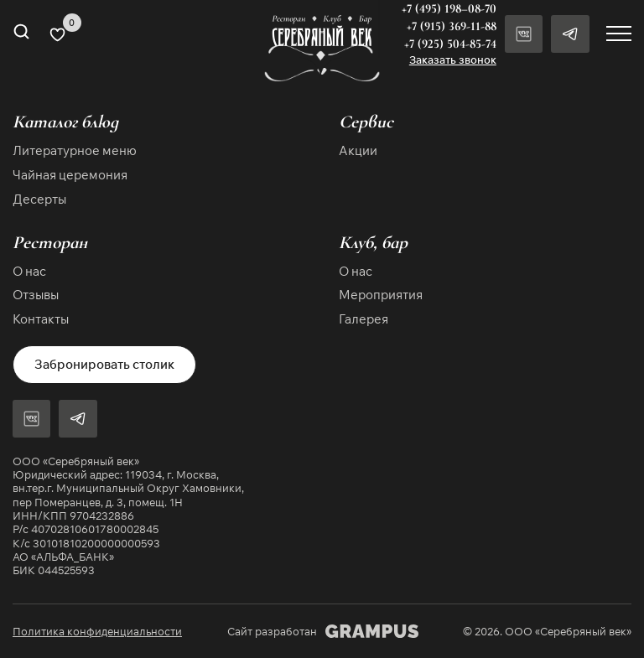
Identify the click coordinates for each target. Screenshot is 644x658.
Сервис (366, 122)
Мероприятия (381, 295)
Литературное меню (75, 150)
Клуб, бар (373, 242)
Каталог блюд (65, 122)
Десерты (39, 199)
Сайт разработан (323, 631)
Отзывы (36, 295)
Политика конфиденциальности (97, 631)
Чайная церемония (70, 175)
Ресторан (50, 242)
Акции (358, 150)
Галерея (364, 319)
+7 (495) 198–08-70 (449, 8)
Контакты (41, 319)
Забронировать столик (104, 363)
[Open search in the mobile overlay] (21, 34)
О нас (29, 270)
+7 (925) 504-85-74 (450, 44)
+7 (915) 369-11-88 (452, 26)
